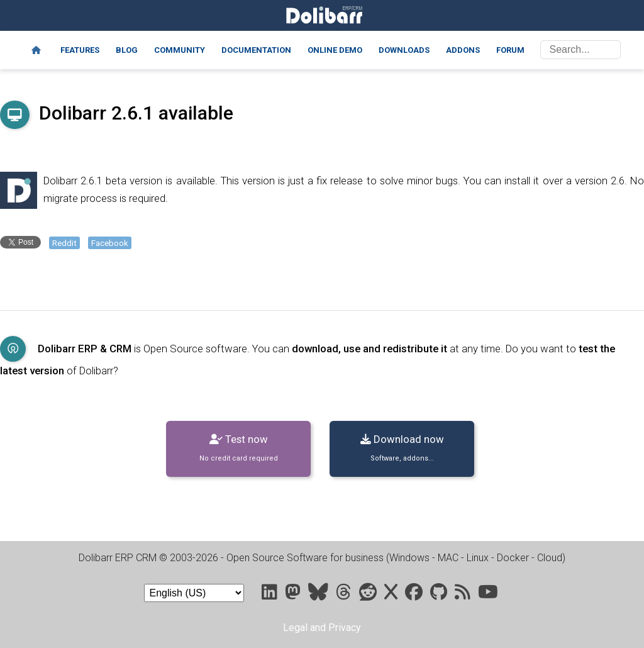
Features (80, 50)
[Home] (36, 50)
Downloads (404, 50)
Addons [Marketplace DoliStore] (463, 50)
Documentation (256, 50)
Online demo (335, 50)
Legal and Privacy (322, 628)
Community (180, 50)
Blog (127, 50)
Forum (510, 50)
